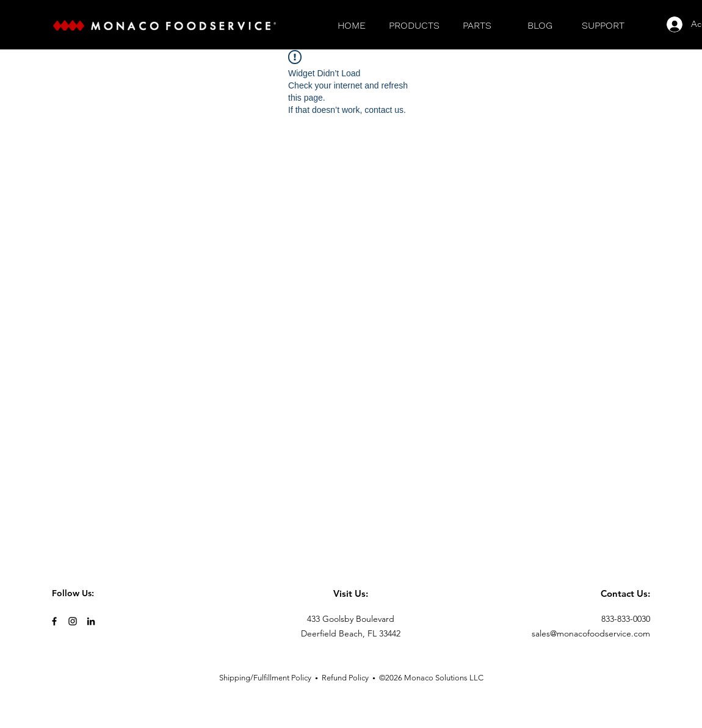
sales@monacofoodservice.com (591, 633)
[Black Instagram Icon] (73, 621)
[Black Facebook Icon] (54, 621)
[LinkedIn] (91, 621)
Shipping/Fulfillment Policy (265, 678)
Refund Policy (345, 678)
